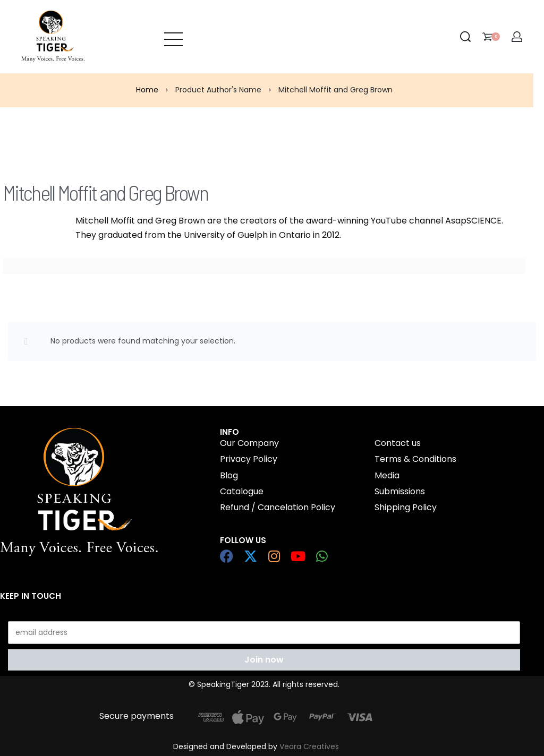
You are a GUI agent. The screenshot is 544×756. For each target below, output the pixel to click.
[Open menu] (173, 37)
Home (147, 90)
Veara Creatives (309, 746)
